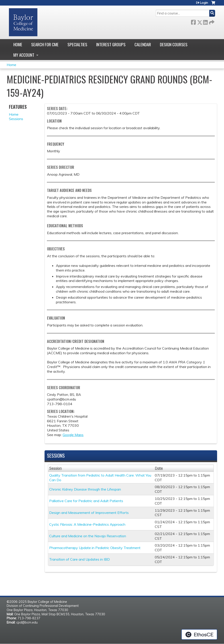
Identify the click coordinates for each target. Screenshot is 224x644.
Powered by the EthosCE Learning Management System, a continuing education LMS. (199, 634)
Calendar (143, 44)
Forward (211, 21)
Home (18, 44)
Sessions (16, 119)
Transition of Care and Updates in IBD (79, 559)
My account (24, 55)
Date (159, 468)
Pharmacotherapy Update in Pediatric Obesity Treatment (95, 548)
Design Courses (174, 44)
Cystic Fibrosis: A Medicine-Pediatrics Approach (87, 524)
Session (55, 468)
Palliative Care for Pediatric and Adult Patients (86, 501)
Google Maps (73, 435)
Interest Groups (111, 44)
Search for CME (45, 44)
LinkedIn (205, 21)
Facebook (193, 21)
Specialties (77, 44)
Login (204, 3)
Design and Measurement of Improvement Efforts (89, 513)
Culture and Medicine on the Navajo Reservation (88, 536)
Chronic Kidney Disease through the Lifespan (85, 489)
